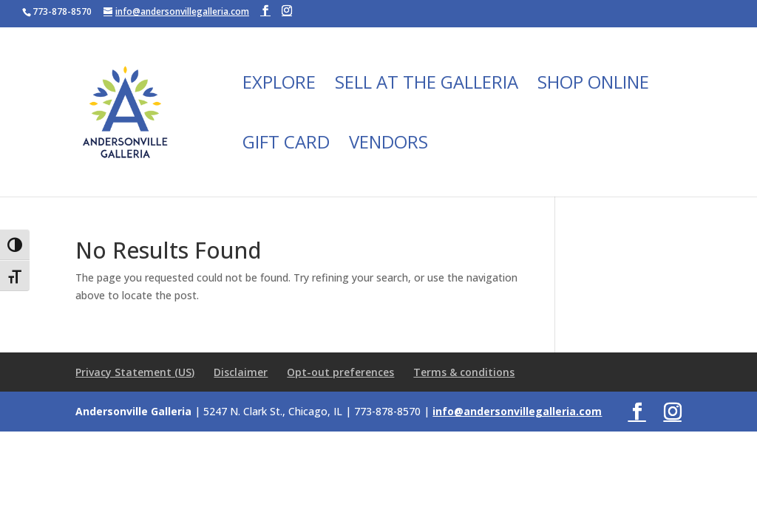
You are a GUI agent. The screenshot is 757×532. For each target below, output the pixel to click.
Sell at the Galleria (427, 85)
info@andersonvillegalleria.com (517, 411)
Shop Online (593, 85)
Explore (279, 85)
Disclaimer (241, 372)
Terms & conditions (464, 372)
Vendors (388, 145)
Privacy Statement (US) (135, 372)
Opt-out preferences (340, 372)
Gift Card (286, 145)
